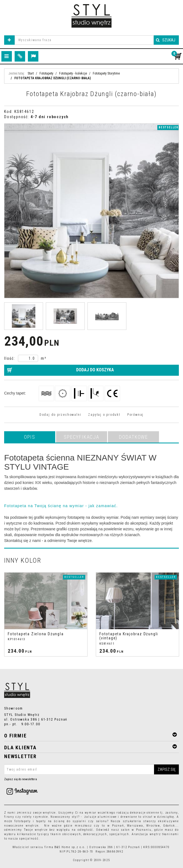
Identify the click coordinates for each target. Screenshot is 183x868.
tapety (41, 821)
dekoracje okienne (144, 813)
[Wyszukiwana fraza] (84, 40)
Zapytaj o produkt (104, 415)
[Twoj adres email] (91, 769)
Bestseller (169, 127)
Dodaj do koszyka (95, 370)
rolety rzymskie (35, 817)
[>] (179, 615)
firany (9, 817)
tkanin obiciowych (66, 834)
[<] (4, 615)
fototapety (22, 821)
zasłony (172, 813)
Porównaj (135, 415)
